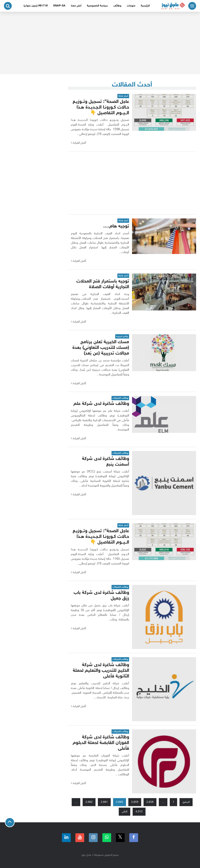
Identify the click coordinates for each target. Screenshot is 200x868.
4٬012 (139, 812)
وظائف (117, 6)
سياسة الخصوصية (97, 6)
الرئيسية (145, 6)
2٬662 (89, 802)
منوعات (131, 6)
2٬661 (104, 802)
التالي (125, 812)
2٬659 (135, 802)
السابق (186, 802)
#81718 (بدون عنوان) (36, 6)
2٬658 (150, 802)
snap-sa (59, 6)
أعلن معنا (76, 6)
